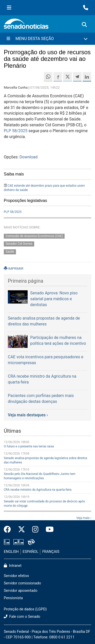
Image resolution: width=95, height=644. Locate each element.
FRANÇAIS (51, 552)
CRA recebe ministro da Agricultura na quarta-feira (38, 490)
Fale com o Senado (22, 617)
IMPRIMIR (14, 268)
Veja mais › (84, 518)
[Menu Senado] (9, 8)
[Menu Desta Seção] (48, 39)
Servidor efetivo (16, 576)
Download (29, 157)
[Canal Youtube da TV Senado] (48, 530)
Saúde (10, 252)
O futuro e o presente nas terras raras (29, 446)
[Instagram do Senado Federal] (35, 530)
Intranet (13, 566)
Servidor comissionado (22, 583)
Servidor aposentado (21, 591)
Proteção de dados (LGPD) (25, 609)
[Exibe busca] (84, 25)
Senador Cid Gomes (19, 244)
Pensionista (13, 598)
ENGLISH (11, 552)
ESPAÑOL (30, 552)
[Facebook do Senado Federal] (9, 530)
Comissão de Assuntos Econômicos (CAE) (34, 236)
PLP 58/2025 (16, 131)
